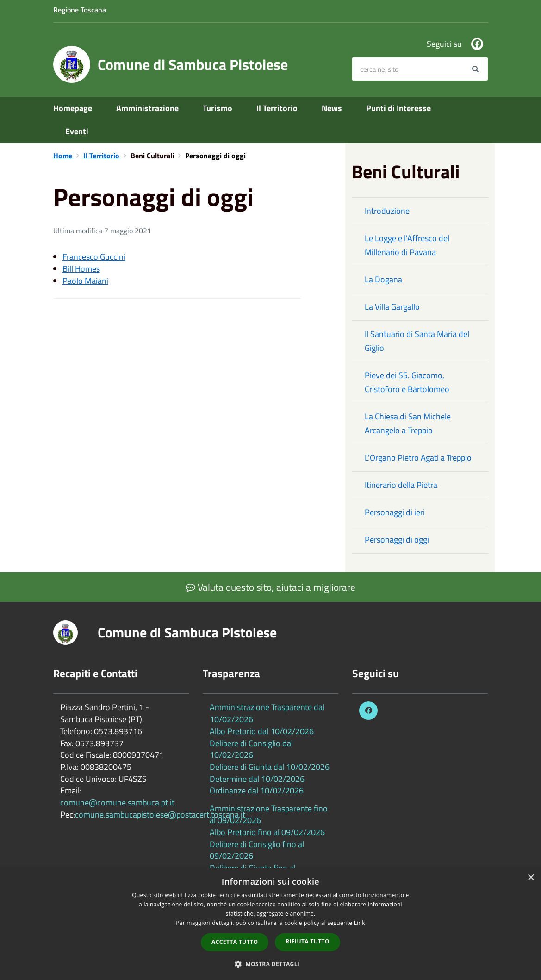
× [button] (531, 878)
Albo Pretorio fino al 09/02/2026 (267, 832)
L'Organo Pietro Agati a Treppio (418, 458)
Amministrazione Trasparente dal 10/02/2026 (267, 713)
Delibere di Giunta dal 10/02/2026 (270, 767)
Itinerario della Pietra (401, 485)
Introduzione (387, 211)
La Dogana (383, 279)
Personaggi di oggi (397, 540)
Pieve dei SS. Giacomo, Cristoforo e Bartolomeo (407, 382)
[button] (271, 964)
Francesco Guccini (94, 257)
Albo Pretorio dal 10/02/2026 (262, 731)
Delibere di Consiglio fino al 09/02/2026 (257, 850)
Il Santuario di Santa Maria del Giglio (417, 341)
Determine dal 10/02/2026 (257, 779)
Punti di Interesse (398, 108)
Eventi (77, 131)
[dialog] (270, 924)
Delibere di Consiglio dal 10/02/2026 (251, 749)
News (332, 108)
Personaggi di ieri (395, 512)
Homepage (73, 108)
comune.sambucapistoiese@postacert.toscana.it (160, 815)
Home (64, 156)
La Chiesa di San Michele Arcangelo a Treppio (408, 423)
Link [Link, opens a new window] (360, 923)
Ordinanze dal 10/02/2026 (257, 790)
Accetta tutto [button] (235, 942)
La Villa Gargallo (392, 307)
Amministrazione (147, 108)
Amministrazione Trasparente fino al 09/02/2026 (269, 815)
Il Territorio (277, 108)
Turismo (218, 108)
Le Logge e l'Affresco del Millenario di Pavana (407, 245)
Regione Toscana (80, 10)
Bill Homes (81, 269)
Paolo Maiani (85, 281)
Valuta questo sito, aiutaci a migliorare (270, 587)
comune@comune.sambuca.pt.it (117, 802)
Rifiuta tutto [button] (308, 941)
